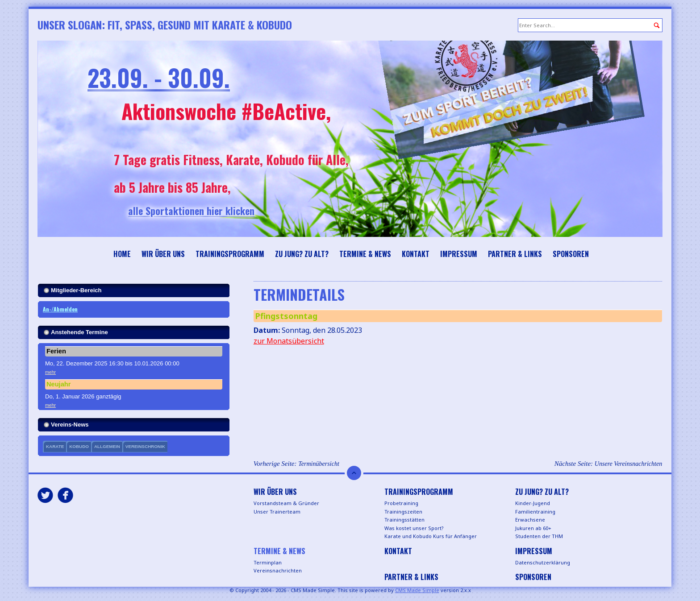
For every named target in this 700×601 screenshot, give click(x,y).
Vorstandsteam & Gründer (286, 503)
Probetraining (401, 503)
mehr (50, 372)
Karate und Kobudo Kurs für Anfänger (431, 536)
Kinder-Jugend (533, 503)
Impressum (459, 254)
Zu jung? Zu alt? (302, 254)
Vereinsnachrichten (278, 570)
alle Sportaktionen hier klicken (209, 211)
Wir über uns (163, 254)
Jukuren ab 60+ (533, 528)
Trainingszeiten (403, 512)
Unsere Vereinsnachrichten (628, 464)
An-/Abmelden (60, 309)
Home (122, 254)
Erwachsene (530, 520)
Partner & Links (515, 254)
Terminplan (268, 562)
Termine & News (365, 254)
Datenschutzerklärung (543, 562)
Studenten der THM (539, 536)
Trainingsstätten (404, 520)
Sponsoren (571, 254)
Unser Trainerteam (277, 512)
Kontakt (416, 254)
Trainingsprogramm (230, 254)
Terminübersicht (319, 464)
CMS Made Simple (417, 590)
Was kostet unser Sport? (414, 528)
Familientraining (535, 512)
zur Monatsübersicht (289, 341)
